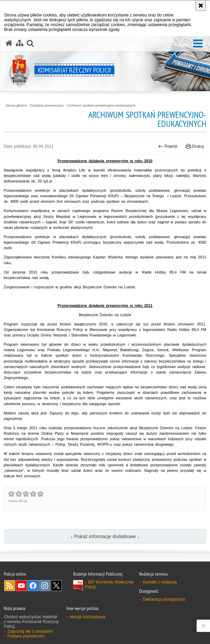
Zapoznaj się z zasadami (30, 631)
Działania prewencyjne (47, 106)
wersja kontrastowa (87, 617)
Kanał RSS (10, 586)
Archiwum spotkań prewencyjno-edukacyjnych (101, 106)
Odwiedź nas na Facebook (33, 586)
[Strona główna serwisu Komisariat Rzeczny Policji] (9, 43)
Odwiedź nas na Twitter (56, 586)
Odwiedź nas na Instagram (45, 586)
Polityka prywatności (26, 636)
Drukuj (195, 146)
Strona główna (16, 106)
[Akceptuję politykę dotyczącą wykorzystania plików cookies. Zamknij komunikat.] (201, 5)
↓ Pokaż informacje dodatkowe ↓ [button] (105, 536)
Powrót (168, 146)
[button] (198, 44)
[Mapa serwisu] (20, 43)
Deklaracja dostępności (164, 599)
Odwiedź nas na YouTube (21, 586)
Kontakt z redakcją (160, 582)
